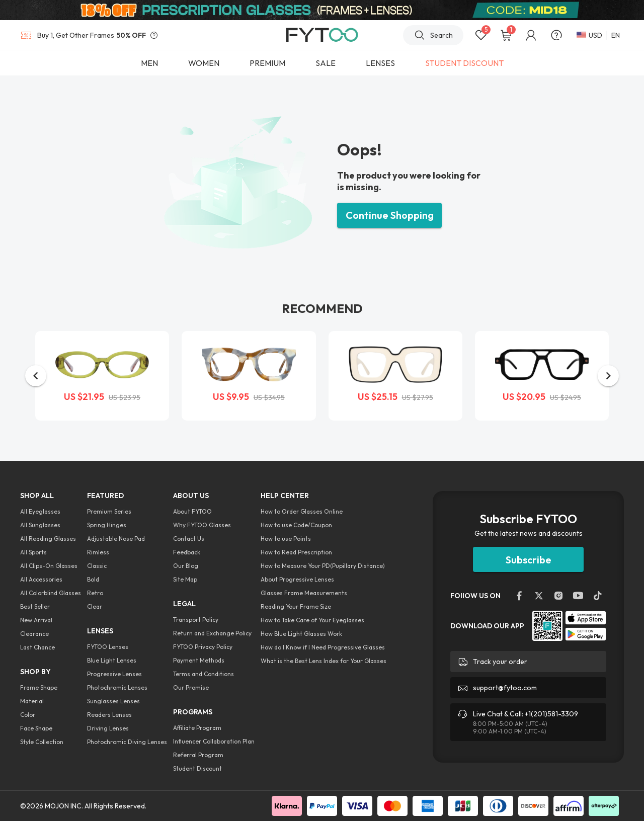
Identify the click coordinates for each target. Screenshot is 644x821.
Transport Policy (196, 620)
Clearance (34, 634)
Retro (95, 593)
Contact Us (189, 539)
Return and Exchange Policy (212, 633)
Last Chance (37, 647)
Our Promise (191, 687)
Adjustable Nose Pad (116, 539)
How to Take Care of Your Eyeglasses (312, 620)
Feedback (187, 552)
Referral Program (198, 755)
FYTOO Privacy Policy (203, 647)
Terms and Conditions (204, 674)
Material (32, 701)
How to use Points (286, 539)
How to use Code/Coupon (296, 525)
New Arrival (36, 620)
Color (28, 715)
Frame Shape (39, 687)
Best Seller (35, 606)
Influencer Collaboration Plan (214, 741)
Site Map (185, 579)
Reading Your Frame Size (296, 606)
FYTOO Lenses (108, 647)
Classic (97, 566)
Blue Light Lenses (112, 660)
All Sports (33, 552)
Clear (95, 606)
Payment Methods (199, 660)
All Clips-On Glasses (49, 566)
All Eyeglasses (40, 511)
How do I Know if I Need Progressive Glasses (323, 647)
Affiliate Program (197, 728)
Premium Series (109, 511)
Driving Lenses (108, 728)
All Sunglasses (40, 525)
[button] (36, 376)
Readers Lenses (109, 715)
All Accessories (41, 579)
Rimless (98, 552)
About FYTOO (192, 511)
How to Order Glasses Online (302, 511)
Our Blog (186, 566)
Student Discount (197, 768)
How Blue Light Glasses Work (301, 634)
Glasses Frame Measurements (304, 593)
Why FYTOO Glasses (202, 525)
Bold (93, 579)
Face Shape (36, 728)
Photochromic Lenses (117, 687)
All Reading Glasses (48, 539)
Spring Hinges (107, 525)
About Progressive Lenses (297, 579)
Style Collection (42, 742)
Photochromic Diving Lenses (127, 742)
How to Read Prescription (296, 552)
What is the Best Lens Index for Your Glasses (324, 661)
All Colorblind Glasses (51, 593)
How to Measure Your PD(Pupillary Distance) (323, 566)
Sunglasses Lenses (113, 701)
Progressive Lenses (114, 674)
